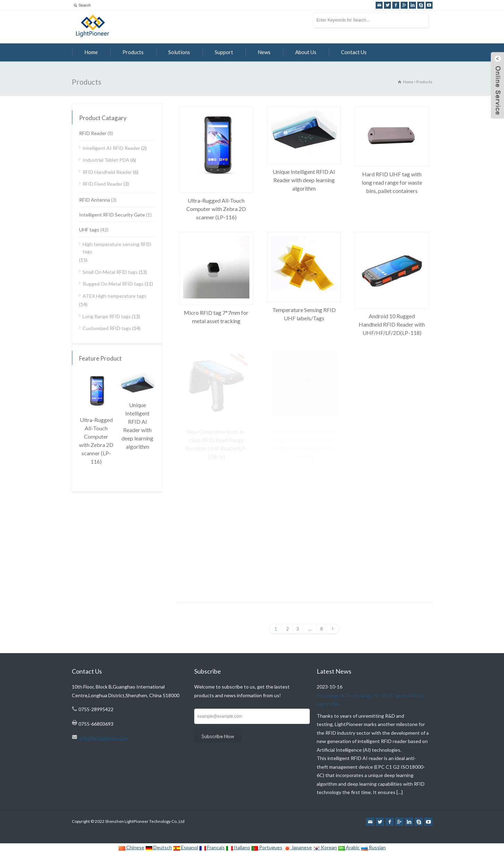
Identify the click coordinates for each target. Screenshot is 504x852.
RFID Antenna (95, 200)
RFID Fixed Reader (102, 184)
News (264, 52)
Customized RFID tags (107, 328)
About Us (306, 52)
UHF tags (89, 230)
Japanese (298, 847)
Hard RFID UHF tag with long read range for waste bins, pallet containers (392, 182)
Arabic (349, 847)
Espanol (186, 847)
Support (224, 52)
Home (91, 52)
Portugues (267, 847)
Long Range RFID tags (107, 316)
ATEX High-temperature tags (114, 296)
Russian (373, 847)
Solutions (179, 52)
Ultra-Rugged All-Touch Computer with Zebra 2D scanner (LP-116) (216, 209)
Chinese (131, 847)
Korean (325, 847)
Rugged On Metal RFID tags (113, 284)
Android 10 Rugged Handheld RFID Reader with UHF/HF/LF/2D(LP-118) (392, 324)
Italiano (238, 847)
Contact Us (354, 52)
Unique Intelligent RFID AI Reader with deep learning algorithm (304, 180)
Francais (212, 847)
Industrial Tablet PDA (106, 160)
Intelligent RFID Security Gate (112, 215)
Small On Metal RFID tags (110, 272)
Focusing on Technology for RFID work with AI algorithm (370, 700)
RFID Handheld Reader (107, 172)
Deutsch (159, 847)
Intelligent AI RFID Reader (111, 148)
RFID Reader (93, 133)
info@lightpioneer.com (103, 738)
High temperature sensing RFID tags (117, 248)
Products (133, 52)
